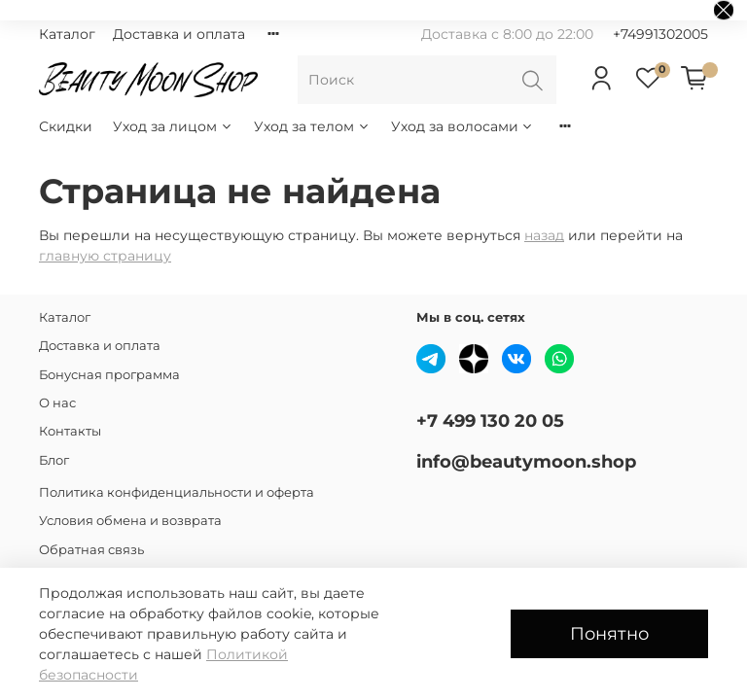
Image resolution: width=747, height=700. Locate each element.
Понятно (609, 633)
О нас (57, 403)
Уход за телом (312, 126)
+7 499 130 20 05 (490, 420)
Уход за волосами (463, 126)
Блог (54, 460)
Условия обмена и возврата (130, 521)
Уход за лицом (173, 126)
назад (544, 235)
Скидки (66, 126)
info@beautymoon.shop (526, 461)
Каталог (67, 34)
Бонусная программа (109, 375)
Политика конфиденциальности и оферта (177, 492)
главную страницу (105, 256)
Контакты (70, 431)
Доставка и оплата (179, 34)
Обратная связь (91, 550)
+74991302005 (660, 34)
